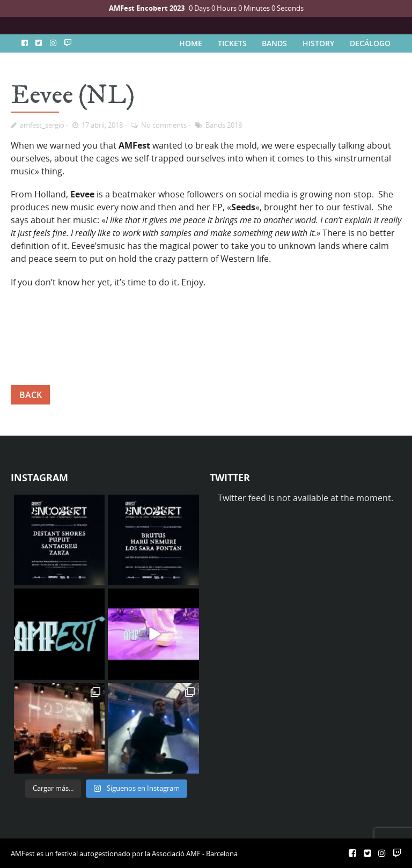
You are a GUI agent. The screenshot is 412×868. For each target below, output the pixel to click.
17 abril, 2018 (102, 125)
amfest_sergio (42, 125)
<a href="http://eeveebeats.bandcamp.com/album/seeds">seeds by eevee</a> (206, 331)
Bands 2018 (224, 125)
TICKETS (232, 43)
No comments (164, 125)
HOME (191, 43)
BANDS (274, 43)
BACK (31, 395)
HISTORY (318, 43)
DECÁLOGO (370, 43)
